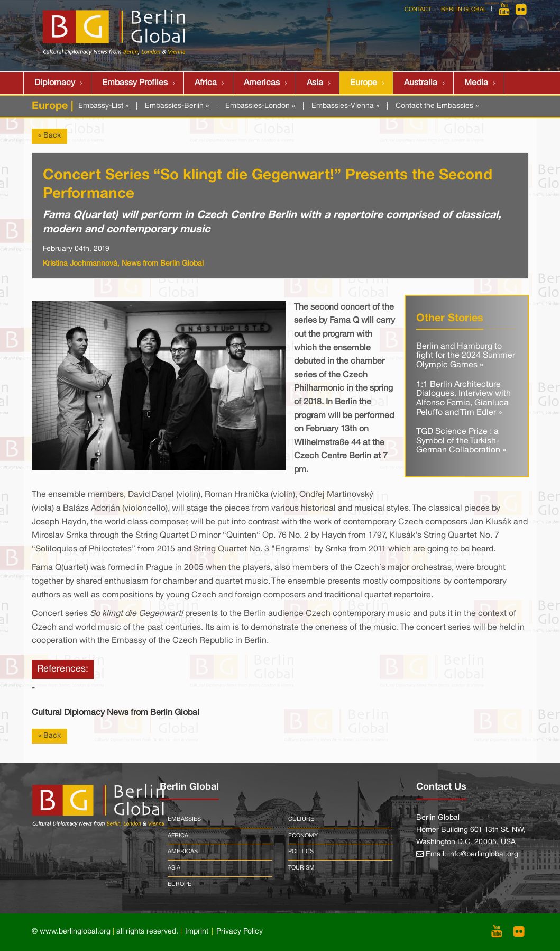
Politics (301, 852)
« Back (49, 136)
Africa (206, 83)
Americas (262, 83)
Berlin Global (464, 10)
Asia (315, 83)
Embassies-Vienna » (345, 106)
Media (476, 83)
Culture (301, 819)
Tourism (301, 868)
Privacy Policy (240, 932)
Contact (418, 10)
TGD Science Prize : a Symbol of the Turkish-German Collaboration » (461, 441)
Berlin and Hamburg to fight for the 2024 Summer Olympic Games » (466, 356)
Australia (421, 83)
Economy (303, 836)
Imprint (197, 932)
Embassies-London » (260, 106)
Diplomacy (55, 83)
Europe (364, 83)
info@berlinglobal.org (483, 854)
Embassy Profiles (135, 83)
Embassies (184, 819)
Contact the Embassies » (437, 106)
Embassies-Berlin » (177, 106)
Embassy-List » (103, 106)
